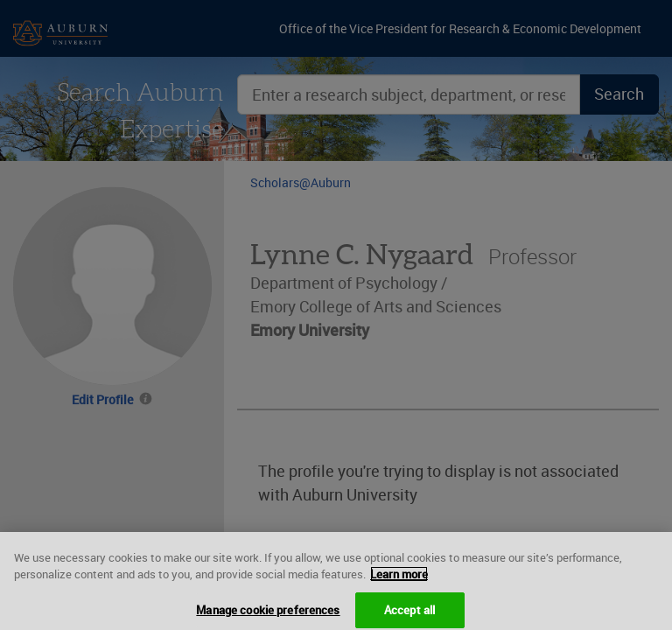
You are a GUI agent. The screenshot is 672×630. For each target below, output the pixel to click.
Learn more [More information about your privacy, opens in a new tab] (399, 579)
